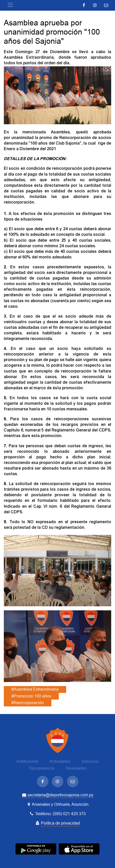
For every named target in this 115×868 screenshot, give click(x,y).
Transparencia (41, 768)
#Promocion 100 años (31, 696)
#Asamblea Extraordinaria (35, 689)
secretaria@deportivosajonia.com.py (58, 795)
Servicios (90, 761)
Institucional (27, 761)
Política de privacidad (60, 823)
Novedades (76, 768)
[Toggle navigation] (10, 5)
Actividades (60, 761)
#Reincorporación (28, 703)
